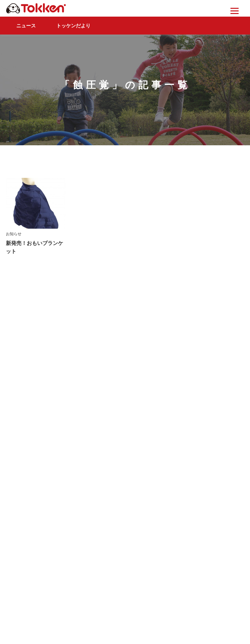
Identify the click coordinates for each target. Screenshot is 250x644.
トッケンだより (73, 26)
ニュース (26, 26)
